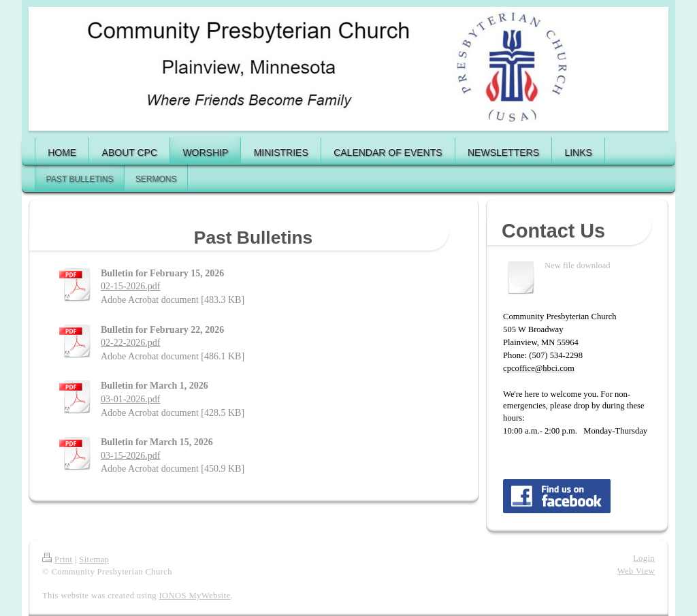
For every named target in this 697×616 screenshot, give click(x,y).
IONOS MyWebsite (195, 596)
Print (57, 560)
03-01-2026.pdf (131, 399)
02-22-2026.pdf (131, 343)
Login (644, 558)
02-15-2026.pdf (131, 286)
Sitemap (94, 560)
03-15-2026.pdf (131, 456)
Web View (636, 571)
